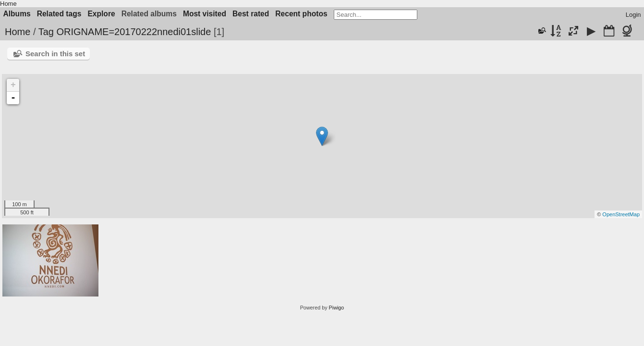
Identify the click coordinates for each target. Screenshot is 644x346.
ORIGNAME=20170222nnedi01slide (134, 32)
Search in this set (55, 54)
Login (633, 15)
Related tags (59, 14)
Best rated (251, 14)
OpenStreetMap (621, 214)
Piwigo (337, 308)
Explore (101, 14)
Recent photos (301, 14)
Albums (17, 14)
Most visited (205, 14)
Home (8, 4)
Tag (46, 32)
